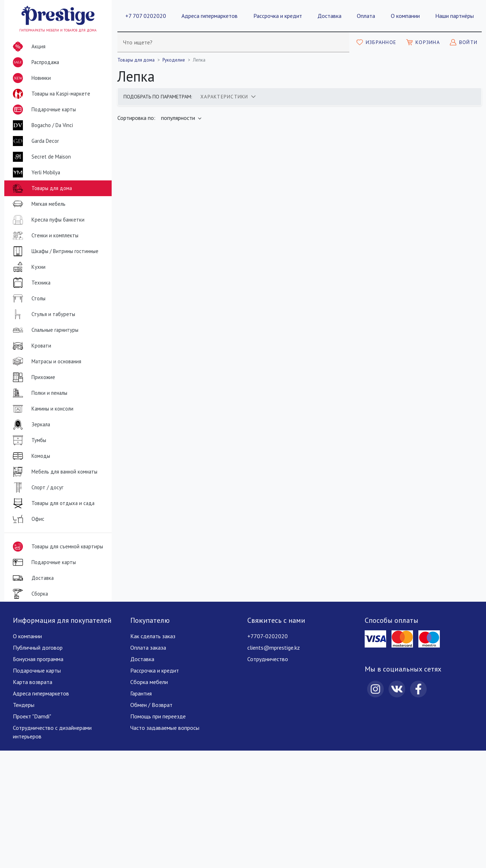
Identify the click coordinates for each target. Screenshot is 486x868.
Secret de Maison (40, 157)
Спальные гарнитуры (44, 330)
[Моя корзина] (423, 42)
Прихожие (33, 377)
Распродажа (35, 62)
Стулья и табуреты (43, 314)
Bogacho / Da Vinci (42, 125)
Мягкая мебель (38, 204)
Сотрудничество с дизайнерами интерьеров (52, 732)
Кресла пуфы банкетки (47, 220)
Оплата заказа (148, 648)
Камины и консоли (42, 409)
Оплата (366, 16)
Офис (27, 519)
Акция (28, 47)
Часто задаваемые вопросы (165, 728)
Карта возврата (33, 682)
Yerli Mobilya (35, 173)
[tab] (228, 97)
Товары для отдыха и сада (52, 503)
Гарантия (141, 693)
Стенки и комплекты (44, 236)
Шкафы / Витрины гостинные (54, 251)
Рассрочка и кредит (278, 16)
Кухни (28, 267)
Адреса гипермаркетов (210, 16)
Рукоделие (174, 60)
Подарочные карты (43, 110)
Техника (30, 283)
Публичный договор (38, 648)
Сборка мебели (149, 682)
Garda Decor (35, 141)
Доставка (329, 16)
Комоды (30, 456)
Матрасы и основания (46, 362)
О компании (405, 16)
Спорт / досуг (37, 488)
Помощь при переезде (158, 716)
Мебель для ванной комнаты (54, 472)
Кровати (31, 346)
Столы (28, 299)
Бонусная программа (38, 659)
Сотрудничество (268, 659)
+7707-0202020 (268, 636)
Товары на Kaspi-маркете (50, 94)
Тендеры (24, 705)
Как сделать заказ (153, 636)
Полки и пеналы (39, 393)
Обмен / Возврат (151, 705)
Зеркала (30, 425)
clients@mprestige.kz (274, 648)
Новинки (30, 79)
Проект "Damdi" (32, 716)
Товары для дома (41, 188)
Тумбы (28, 440)
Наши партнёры (455, 16)
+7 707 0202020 (146, 16)
